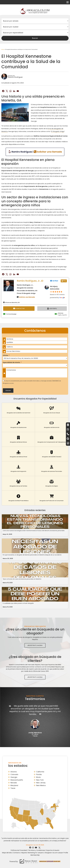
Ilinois (38, 777)
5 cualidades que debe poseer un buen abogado (18, 603)
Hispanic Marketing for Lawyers (32, 853)
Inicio (3, 49)
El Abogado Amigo (58, 131)
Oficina (6, 355)
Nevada (14, 783)
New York (40, 780)
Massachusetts (17, 780)
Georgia (14, 777)
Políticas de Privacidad (19, 850)
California (40, 772)
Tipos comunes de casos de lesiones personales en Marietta (22, 579)
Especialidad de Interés (12, 363)
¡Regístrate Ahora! (35, 645)
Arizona (14, 772)
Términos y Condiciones (37, 850)
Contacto (16, 853)
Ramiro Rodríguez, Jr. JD (30, 281)
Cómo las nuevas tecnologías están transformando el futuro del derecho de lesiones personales (34, 531)
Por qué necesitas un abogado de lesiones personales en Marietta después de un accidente (32, 555)
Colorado (14, 774)
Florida (39, 774)
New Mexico (41, 785)
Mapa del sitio (7, 853)
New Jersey (41, 783)
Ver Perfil (52, 309)
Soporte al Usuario (53, 850)
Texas (13, 788)
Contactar (19, 309)
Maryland (14, 785)
